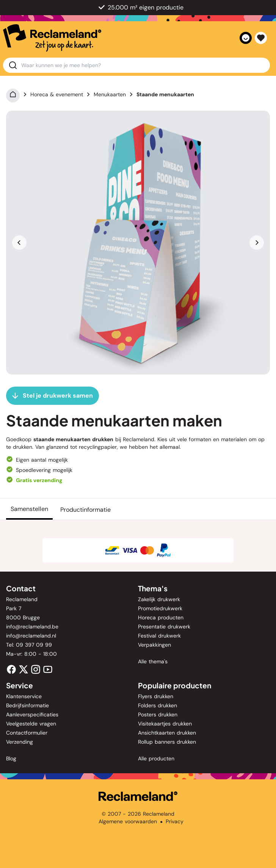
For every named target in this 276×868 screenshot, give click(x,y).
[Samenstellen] (29, 509)
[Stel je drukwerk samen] (53, 396)
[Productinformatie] (85, 509)
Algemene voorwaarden (128, 821)
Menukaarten (110, 94)
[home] (52, 38)
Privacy (175, 821)
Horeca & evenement (57, 94)
